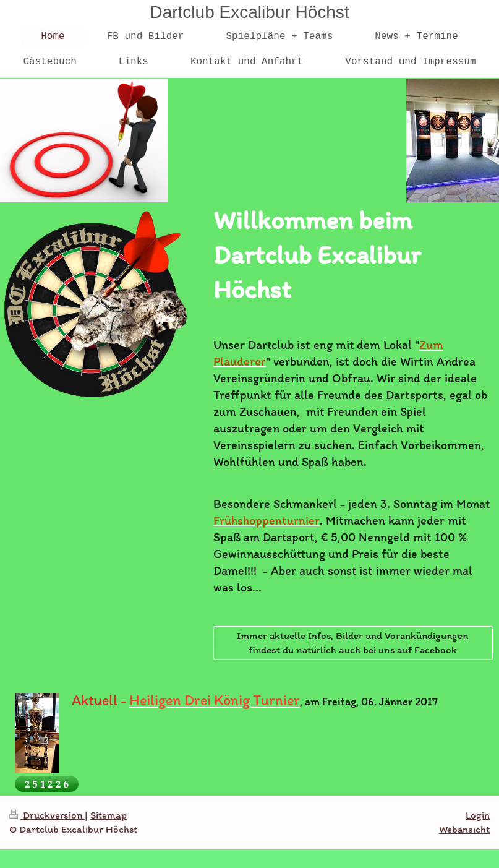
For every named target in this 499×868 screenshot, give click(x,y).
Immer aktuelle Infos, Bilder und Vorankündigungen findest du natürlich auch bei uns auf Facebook (353, 642)
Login (478, 815)
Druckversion (47, 815)
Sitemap (109, 815)
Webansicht (464, 829)
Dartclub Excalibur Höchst (249, 12)
